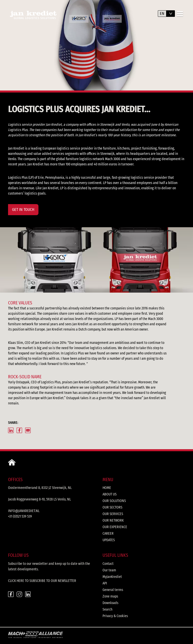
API (105, 583)
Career (108, 534)
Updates (109, 540)
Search (107, 609)
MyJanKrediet (112, 577)
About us (110, 494)
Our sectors (112, 507)
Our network (113, 520)
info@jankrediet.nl (24, 511)
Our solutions (114, 501)
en (162, 13)
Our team (109, 570)
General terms (113, 590)
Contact (108, 564)
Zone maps (110, 596)
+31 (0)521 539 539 (20, 516)
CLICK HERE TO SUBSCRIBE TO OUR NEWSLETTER (42, 581)
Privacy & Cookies (115, 616)
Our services (113, 514)
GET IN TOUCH (23, 210)
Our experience (115, 527)
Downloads (110, 603)
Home (107, 488)
